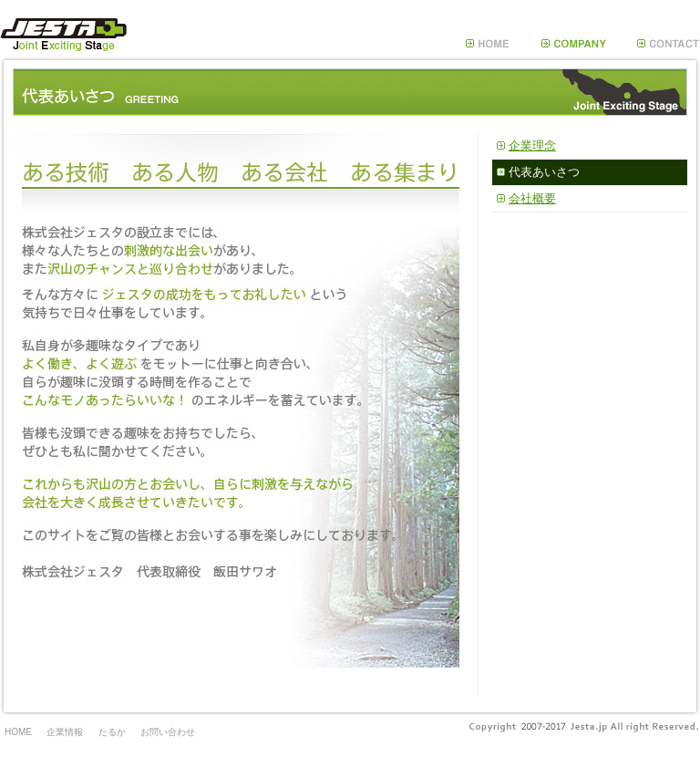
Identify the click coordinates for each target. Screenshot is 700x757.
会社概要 (532, 198)
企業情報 (65, 732)
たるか (112, 732)
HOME (18, 732)
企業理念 (532, 145)
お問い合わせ (168, 732)
